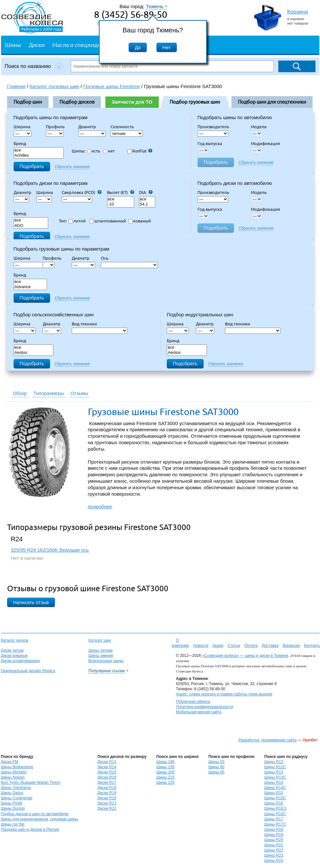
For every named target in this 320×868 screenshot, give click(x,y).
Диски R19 (107, 793)
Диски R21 (107, 803)
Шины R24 (274, 861)
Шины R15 (274, 793)
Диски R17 (107, 783)
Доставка (270, 646)
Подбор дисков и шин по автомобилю (35, 814)
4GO (31, 226)
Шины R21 (274, 845)
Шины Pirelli (12, 803)
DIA (146, 192)
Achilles (39, 156)
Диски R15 (107, 772)
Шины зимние (101, 656)
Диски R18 (107, 788)
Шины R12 (274, 762)
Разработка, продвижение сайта (268, 740)
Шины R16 (274, 803)
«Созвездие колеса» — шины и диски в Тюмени (245, 656)
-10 (121, 204)
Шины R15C (275, 798)
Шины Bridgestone (17, 767)
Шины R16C (275, 814)
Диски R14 (107, 767)
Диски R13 (107, 762)
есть (94, 151)
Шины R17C (275, 824)
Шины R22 (274, 850)
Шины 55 (217, 762)
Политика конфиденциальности (204, 707)
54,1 (147, 204)
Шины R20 (274, 840)
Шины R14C (275, 788)
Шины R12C (275, 767)
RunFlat (140, 151)
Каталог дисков (15, 640)
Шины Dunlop (13, 808)
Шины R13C (275, 777)
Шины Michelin (14, 772)
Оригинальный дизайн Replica (28, 671)
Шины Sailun (12, 793)
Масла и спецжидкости (82, 45)
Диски (37, 45)
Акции (218, 646)
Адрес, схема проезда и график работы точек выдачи (224, 694)
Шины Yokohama (16, 788)
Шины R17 (274, 819)
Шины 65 (217, 772)
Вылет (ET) (121, 192)
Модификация (265, 143)
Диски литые (12, 650)
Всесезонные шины (106, 661)
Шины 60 (217, 767)
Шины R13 (274, 772)
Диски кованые (14, 656)
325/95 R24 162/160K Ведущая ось (50, 550)
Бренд (20, 143)
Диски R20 (107, 798)
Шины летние (100, 650)
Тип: (63, 221)
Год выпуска (210, 143)
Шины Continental (17, 798)
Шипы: (79, 151)
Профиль (57, 127)
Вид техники (86, 324)
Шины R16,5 (275, 808)
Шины (13, 45)
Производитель (213, 127)
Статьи (234, 646)
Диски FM (10, 762)
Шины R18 (274, 829)
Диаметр (89, 127)
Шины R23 (274, 855)
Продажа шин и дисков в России (30, 829)
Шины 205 (165, 772)
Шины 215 (165, 777)
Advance (30, 287)
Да (138, 47)
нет (109, 151)
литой (77, 221)
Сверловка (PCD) (82, 192)
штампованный (108, 221)
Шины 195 (165, 767)
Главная (16, 86)
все (39, 150)
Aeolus (34, 353)
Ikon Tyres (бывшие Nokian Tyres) (31, 783)
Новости (201, 646)
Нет (167, 47)
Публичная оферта (193, 702)
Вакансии (291, 646)
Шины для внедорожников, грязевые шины (40, 819)
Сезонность (122, 127)
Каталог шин (100, 640)
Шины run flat (13, 824)
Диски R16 (107, 777)
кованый (140, 221)
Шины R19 (274, 835)
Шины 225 (165, 783)
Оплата (251, 646)
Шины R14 (274, 783)
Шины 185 (165, 762)
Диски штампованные (21, 661)
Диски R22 (107, 808)
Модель (259, 127)
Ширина (22, 127)
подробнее (100, 507)
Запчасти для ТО (132, 102)
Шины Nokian (13, 777)
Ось (107, 258)
